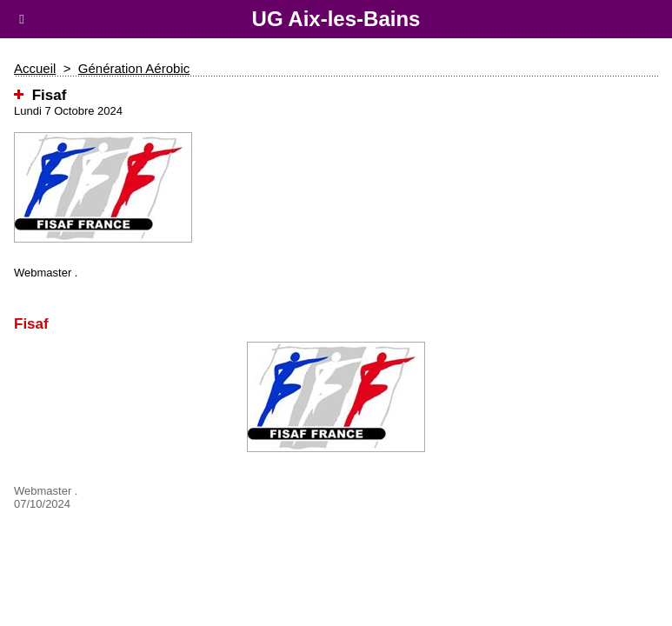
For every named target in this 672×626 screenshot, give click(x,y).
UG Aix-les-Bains (336, 19)
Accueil (35, 68)
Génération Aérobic (134, 68)
